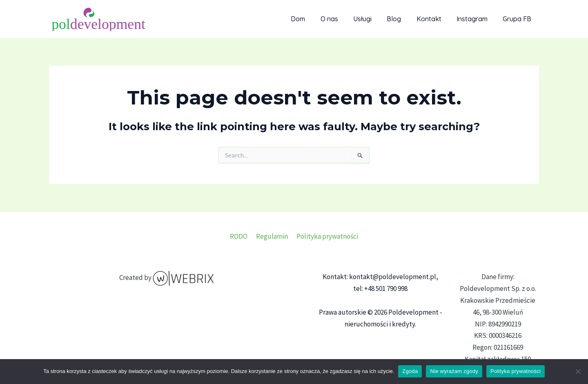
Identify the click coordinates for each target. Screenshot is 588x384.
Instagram (475, 19)
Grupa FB (518, 19)
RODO (240, 236)
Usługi (372, 19)
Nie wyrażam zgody (454, 371)
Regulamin (272, 236)
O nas (341, 19)
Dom (312, 19)
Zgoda (410, 371)
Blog (402, 19)
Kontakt (434, 19)
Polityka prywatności (326, 236)
